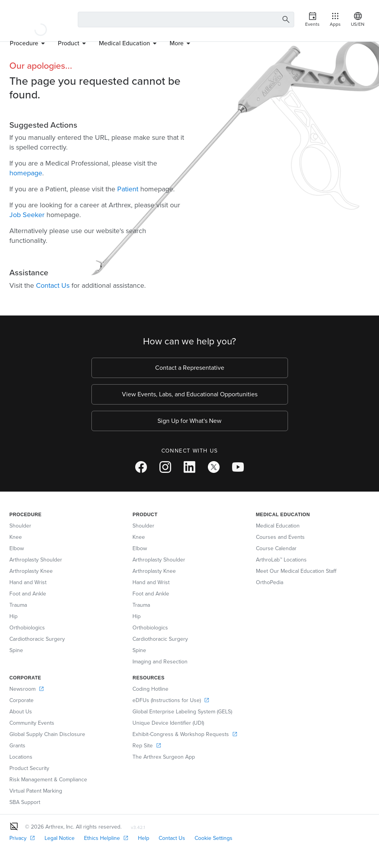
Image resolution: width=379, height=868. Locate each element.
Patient (128, 189)
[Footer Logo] (14, 826)
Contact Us (53, 285)
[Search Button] (286, 20)
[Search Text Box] (186, 20)
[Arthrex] (41, 20)
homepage (26, 173)
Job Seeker (27, 215)
